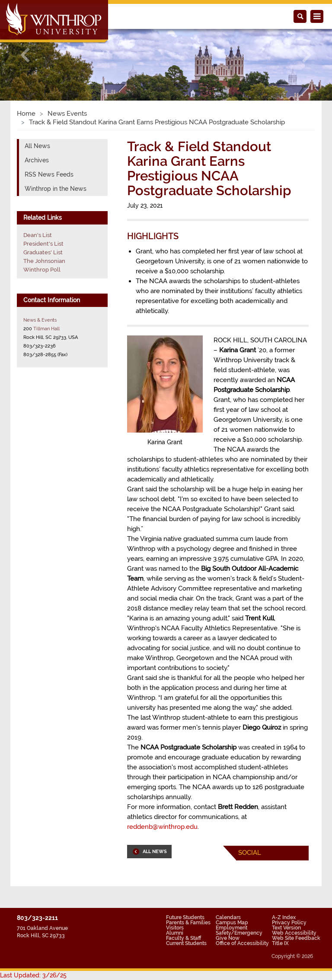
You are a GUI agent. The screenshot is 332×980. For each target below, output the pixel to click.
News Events (67, 114)
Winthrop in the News (56, 189)
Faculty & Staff (184, 938)
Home (26, 114)
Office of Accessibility (242, 943)
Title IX (280, 943)
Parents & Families (188, 923)
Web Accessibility (294, 933)
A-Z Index (284, 917)
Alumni (175, 933)
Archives (37, 160)
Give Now (228, 938)
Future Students (185, 917)
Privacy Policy (289, 923)
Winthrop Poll (42, 270)
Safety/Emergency (239, 933)
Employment (231, 928)
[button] (25, 55)
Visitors (175, 928)
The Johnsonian (44, 261)
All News (37, 146)
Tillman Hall (46, 329)
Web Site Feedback (296, 938)
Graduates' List (43, 252)
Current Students (186, 943)
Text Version (286, 928)
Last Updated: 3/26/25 (33, 975)
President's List (43, 244)
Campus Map (232, 923)
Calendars (228, 917)
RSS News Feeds (49, 174)
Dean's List (38, 235)
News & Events (40, 320)
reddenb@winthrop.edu (162, 827)
